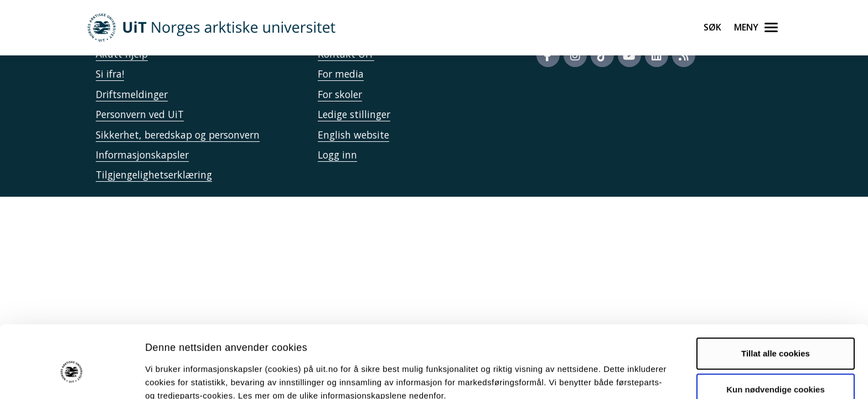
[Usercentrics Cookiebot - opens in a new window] (72, 377)
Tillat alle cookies (776, 300)
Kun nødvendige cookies (776, 336)
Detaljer (590, 377)
